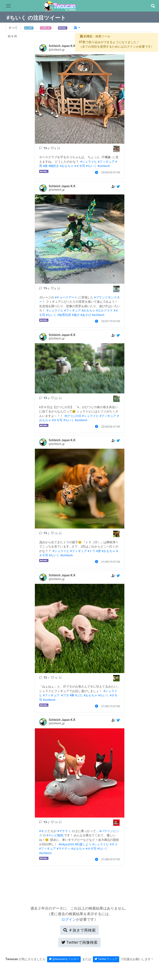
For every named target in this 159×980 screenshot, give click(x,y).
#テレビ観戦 (55, 835)
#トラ (91, 551)
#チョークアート (66, 297)
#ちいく (91, 166)
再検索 (79, 930)
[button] (153, 6)
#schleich (104, 166)
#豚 (72, 695)
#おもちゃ (67, 166)
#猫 (45, 166)
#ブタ (65, 695)
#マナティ (64, 831)
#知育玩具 (64, 315)
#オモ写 (80, 166)
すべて (13, 28)
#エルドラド (104, 310)
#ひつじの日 (73, 416)
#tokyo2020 (66, 844)
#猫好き (54, 166)
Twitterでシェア (106, 959)
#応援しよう (83, 844)
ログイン (69, 919)
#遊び (76, 315)
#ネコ (43, 831)
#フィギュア (106, 162)
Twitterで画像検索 (79, 942)
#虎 (98, 551)
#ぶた (79, 695)
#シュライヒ (89, 162)
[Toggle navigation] (8, 6)
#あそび (86, 315)
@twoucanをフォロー (64, 959)
